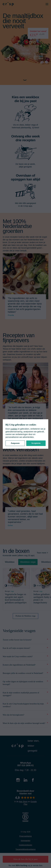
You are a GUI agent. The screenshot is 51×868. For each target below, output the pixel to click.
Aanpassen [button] (15, 443)
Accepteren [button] (36, 443)
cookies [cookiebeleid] (14, 429)
